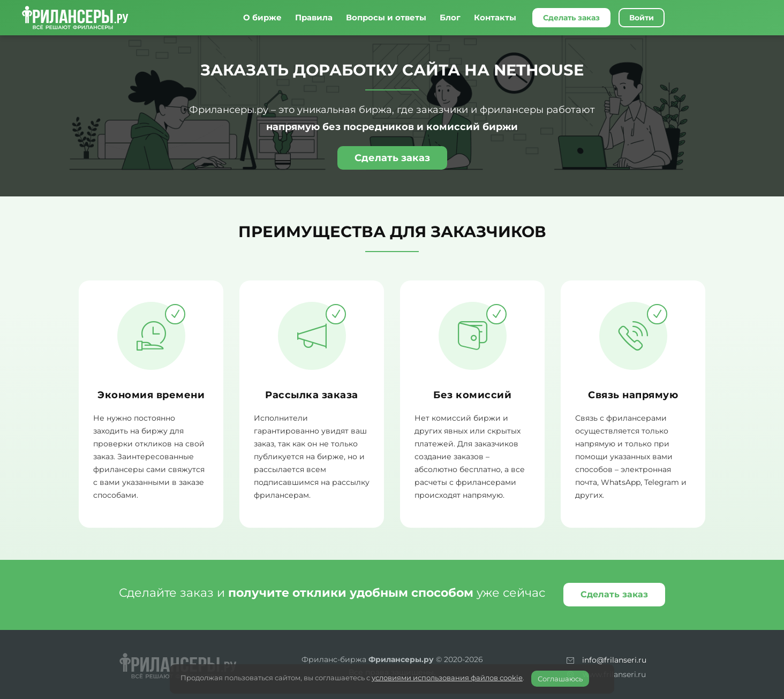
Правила (314, 17)
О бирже (262, 17)
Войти (642, 18)
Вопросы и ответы (386, 17)
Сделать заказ (571, 18)
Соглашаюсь (560, 679)
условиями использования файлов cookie (447, 678)
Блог (450, 17)
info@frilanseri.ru (614, 660)
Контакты (495, 17)
